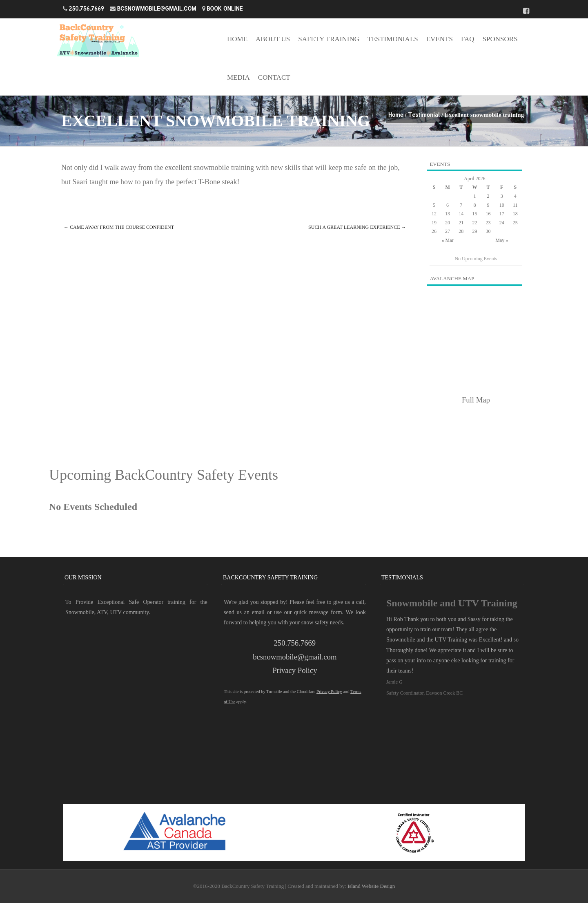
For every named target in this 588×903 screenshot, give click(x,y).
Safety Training (329, 39)
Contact (274, 77)
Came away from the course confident (119, 227)
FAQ (468, 39)
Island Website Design (371, 886)
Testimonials (393, 39)
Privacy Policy (295, 670)
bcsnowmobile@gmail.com (157, 8)
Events (440, 39)
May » (502, 240)
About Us (273, 39)
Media (238, 77)
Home (237, 39)
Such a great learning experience (357, 227)
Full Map (476, 400)
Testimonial (424, 114)
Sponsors (500, 39)
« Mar (448, 240)
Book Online (225, 8)
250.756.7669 (87, 8)
